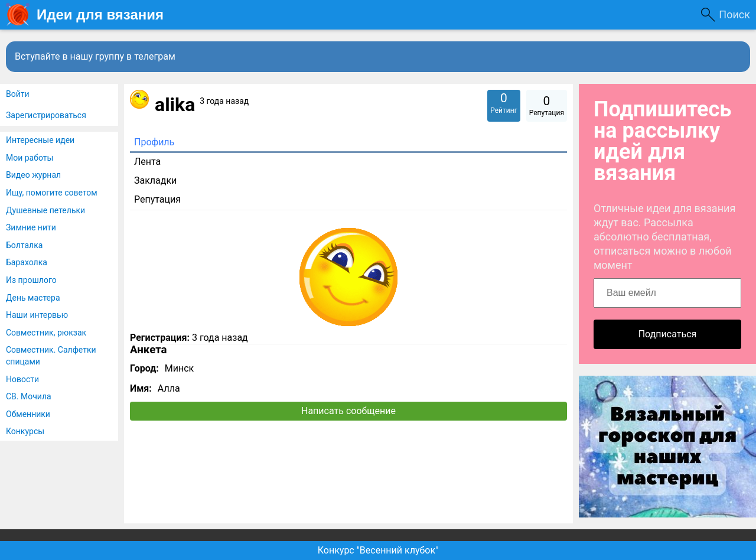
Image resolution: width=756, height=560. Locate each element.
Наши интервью (37, 315)
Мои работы (30, 158)
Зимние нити (31, 227)
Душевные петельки (45, 210)
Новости (22, 379)
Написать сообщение (348, 411)
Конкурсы (25, 431)
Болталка (24, 245)
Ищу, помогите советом (52, 193)
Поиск (734, 14)
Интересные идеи (40, 140)
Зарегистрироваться (46, 115)
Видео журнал (33, 175)
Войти (18, 94)
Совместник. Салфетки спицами (51, 356)
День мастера (33, 298)
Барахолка (27, 262)
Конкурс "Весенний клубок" (378, 550)
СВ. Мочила (29, 396)
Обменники (28, 414)
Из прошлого (31, 280)
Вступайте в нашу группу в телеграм (95, 56)
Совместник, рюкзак (46, 333)
